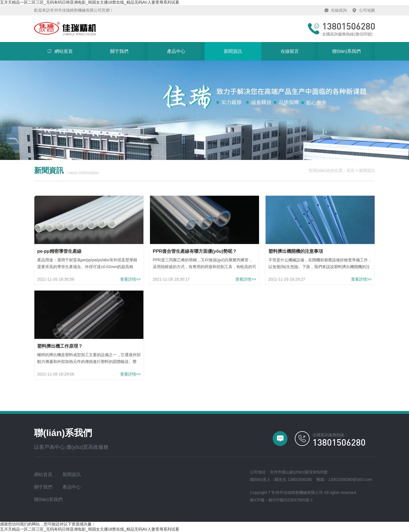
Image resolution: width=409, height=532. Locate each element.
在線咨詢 (339, 10)
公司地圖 (367, 10)
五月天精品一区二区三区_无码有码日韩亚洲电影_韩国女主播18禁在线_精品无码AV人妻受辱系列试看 (90, 2)
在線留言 (290, 51)
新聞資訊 (233, 51)
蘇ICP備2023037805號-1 (291, 500)
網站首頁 (53, 48)
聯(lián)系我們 (347, 51)
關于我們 (119, 51)
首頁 (350, 170)
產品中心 (176, 51)
